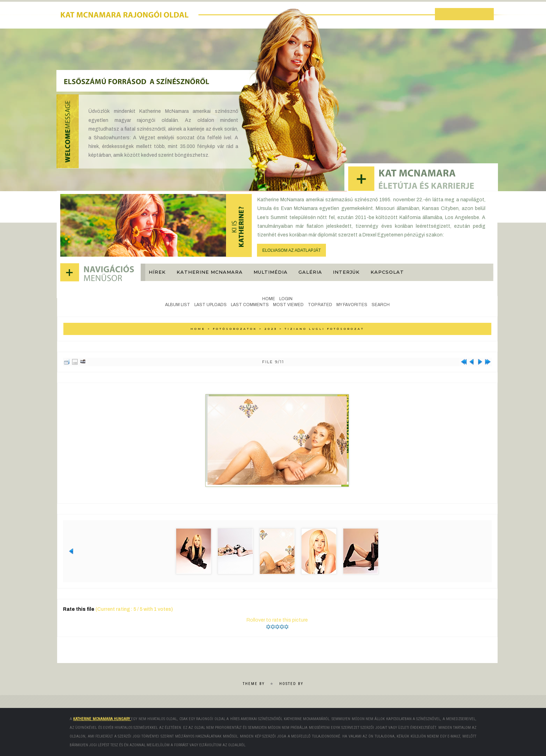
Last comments (250, 305)
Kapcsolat (387, 272)
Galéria (310, 272)
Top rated (320, 305)
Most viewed (288, 305)
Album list (178, 305)
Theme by (254, 684)
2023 (271, 329)
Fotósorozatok (235, 329)
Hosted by (291, 684)
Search (381, 305)
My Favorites (352, 305)
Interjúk (346, 272)
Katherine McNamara (210, 272)
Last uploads (210, 305)
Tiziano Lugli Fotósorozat (324, 329)
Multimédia (271, 272)
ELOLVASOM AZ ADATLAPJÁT (291, 250)
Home (269, 299)
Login (286, 299)
